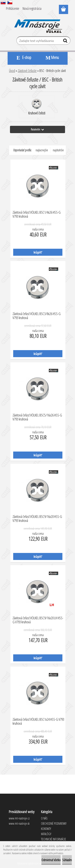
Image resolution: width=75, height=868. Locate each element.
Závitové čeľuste (27, 71)
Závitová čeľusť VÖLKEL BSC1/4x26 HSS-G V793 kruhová (37, 214)
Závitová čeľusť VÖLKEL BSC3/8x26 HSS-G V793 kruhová (37, 316)
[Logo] (37, 23)
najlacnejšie (42, 150)
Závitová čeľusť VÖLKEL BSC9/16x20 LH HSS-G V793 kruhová (38, 620)
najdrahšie (58, 150)
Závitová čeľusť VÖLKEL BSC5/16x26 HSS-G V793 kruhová (37, 417)
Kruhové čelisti (37, 107)
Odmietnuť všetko (51, 860)
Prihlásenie (13, 8)
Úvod (12, 71)
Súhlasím (67, 860)
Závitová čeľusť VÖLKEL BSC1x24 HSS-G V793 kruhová (38, 721)
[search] (66, 41)
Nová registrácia (32, 8)
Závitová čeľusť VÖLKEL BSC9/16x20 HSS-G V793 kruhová (37, 519)
